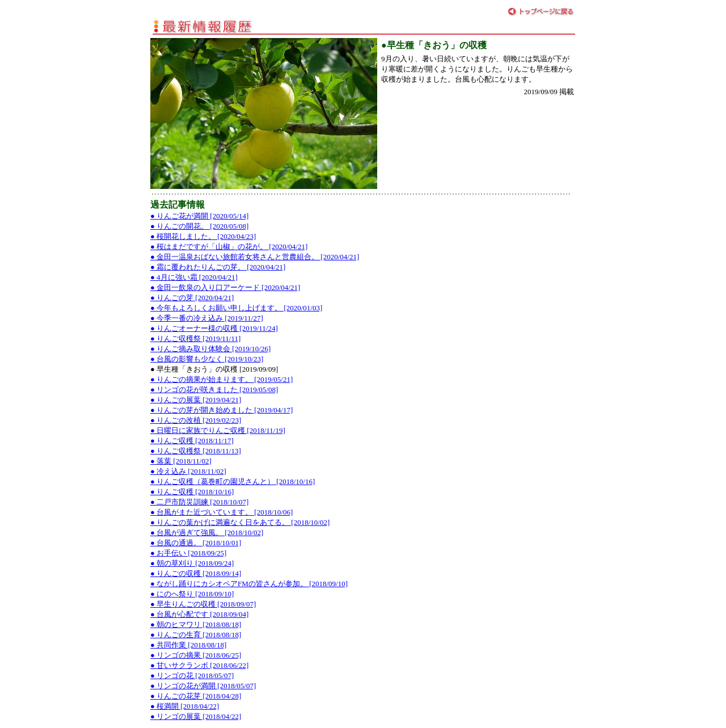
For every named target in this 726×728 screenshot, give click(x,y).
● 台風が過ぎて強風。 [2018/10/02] (207, 533)
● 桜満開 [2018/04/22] (185, 706)
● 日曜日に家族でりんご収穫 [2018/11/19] (218, 430)
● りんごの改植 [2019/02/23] (196, 420)
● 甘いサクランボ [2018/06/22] (199, 665)
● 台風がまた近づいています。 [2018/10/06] (221, 512)
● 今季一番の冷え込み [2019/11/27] (207, 318)
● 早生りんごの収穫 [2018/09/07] (203, 604)
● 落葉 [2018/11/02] (181, 461)
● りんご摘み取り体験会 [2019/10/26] (210, 349)
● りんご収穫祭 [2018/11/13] (196, 451)
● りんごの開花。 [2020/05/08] (199, 226)
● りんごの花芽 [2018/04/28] (196, 696)
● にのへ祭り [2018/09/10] (192, 594)
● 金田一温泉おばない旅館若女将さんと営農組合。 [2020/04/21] (255, 257)
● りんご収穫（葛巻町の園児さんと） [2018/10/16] (233, 481)
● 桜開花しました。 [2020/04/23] (203, 236)
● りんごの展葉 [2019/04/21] (196, 400)
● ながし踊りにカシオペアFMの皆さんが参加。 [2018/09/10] (249, 584)
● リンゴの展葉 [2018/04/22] (196, 716)
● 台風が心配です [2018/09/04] (199, 614)
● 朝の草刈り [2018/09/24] (192, 563)
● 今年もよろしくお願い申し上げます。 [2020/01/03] (236, 308)
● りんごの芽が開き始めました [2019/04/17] (221, 410)
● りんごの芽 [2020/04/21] (192, 298)
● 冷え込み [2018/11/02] (188, 471)
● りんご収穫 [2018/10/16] (192, 492)
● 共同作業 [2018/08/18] (188, 645)
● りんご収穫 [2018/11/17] (192, 441)
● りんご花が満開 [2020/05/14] (199, 216)
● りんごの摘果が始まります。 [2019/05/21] (221, 379)
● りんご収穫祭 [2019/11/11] (195, 338)
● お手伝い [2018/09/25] (188, 553)
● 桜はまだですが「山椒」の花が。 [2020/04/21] (229, 247)
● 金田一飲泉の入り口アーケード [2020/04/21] (225, 287)
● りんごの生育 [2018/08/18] (196, 635)
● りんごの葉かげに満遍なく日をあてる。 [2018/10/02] (240, 522)
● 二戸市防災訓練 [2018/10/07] (199, 502)
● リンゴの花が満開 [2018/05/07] (203, 686)
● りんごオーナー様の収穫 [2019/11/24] (214, 328)
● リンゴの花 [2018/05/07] (192, 676)
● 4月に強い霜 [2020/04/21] (194, 277)
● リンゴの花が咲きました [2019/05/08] (214, 390)
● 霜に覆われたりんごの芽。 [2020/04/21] (218, 267)
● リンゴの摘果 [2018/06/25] (196, 655)
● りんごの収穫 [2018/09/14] (196, 573)
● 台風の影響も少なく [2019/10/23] (207, 359)
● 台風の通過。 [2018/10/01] (196, 543)
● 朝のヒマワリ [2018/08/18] (196, 624)
